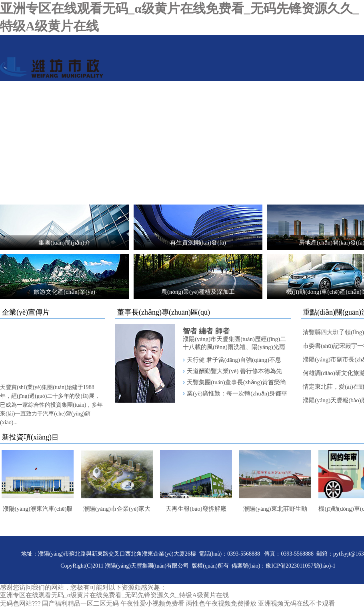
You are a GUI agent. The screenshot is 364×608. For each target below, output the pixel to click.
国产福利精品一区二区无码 (80, 603)
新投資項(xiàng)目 (30, 437)
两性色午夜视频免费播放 (221, 603)
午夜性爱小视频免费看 (152, 603)
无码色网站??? (20, 603)
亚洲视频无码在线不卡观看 (296, 603)
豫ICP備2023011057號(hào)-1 (300, 566)
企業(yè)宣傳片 (26, 312)
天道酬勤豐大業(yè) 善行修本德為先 (234, 371)
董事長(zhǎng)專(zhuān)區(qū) (164, 312)
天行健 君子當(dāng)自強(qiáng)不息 (234, 360)
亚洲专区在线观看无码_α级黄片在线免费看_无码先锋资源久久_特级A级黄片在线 (114, 595)
